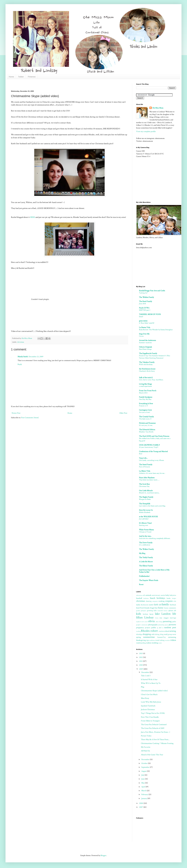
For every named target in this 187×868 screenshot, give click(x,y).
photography (153, 625)
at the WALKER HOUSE (148, 517)
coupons (169, 601)
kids (139, 614)
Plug (143, 687)
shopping (147, 634)
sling (162, 634)
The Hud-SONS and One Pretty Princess (154, 436)
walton (149, 643)
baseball (139, 598)
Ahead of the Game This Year (152, 755)
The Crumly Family (146, 417)
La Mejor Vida (145, 471)
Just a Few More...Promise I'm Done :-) (155, 732)
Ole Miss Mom (158, 108)
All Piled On (145, 751)
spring (138, 637)
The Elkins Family (146, 566)
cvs (175, 601)
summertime (149, 637)
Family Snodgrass (146, 397)
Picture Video (146, 736)
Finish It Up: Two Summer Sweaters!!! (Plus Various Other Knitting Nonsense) (155, 357)
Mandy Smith (23, 357)
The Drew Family (146, 543)
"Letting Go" (143, 293)
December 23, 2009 (36, 357)
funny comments (170, 608)
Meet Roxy (145, 698)
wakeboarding (141, 643)
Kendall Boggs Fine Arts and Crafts (152, 291)
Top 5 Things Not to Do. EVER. (153, 713)
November (146, 759)
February (145, 794)
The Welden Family (146, 297)
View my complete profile (146, 131)
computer (155, 601)
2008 (141, 803)
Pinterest (32, 77)
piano (167, 625)
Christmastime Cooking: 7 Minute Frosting (157, 743)
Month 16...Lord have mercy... (149, 493)
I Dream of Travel (145, 532)
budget (174, 598)
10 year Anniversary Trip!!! (149, 447)
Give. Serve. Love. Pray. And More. (151, 380)
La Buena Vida (145, 327)
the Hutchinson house (147, 369)
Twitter (21, 77)
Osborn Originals (145, 347)
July (143, 775)
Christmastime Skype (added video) (154, 691)
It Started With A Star (149, 680)
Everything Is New (146, 404)
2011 (141, 661)
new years (144, 622)
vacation (167, 640)
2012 (141, 657)
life (174, 614)
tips (148, 640)
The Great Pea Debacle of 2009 (153, 728)
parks (174, 622)
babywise (173, 595)
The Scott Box (144, 484)
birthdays (161, 598)
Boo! (141, 454)
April (143, 787)
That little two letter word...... (149, 480)
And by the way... (145, 536)
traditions (152, 640)
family (165, 604)
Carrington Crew (145, 410)
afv (144, 595)
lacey (151, 614)
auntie (163, 595)
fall (160, 605)
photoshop (161, 625)
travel (157, 640)
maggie (166, 618)
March (144, 791)
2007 (141, 807)
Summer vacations (145, 343)
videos (173, 640)
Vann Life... (143, 458)
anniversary (156, 595)
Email (141, 317)
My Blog (142, 553)
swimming (172, 637)
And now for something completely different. (155, 538)
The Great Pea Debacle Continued (154, 725)
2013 (141, 653)
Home (11, 77)
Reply (20, 364)
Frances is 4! (143, 406)
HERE (33, 217)
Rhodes (145, 631)
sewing (173, 631)
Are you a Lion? (145, 412)
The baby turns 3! (145, 419)
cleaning (149, 601)
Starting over (144, 525)
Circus (141, 336)
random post (170, 627)
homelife (160, 611)
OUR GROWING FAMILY (149, 445)
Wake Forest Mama (146, 530)
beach (153, 598)
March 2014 (143, 393)
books (169, 598)
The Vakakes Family (147, 362)
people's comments (142, 625)
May (143, 783)
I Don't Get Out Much (149, 695)
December (145, 672)
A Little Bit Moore (146, 562)
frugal (152, 608)
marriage (173, 618)
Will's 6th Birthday (146, 364)
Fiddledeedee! (144, 576)
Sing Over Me (144, 334)
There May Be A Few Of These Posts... (155, 740)
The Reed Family (145, 301)
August (144, 771)
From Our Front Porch (148, 391)
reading (138, 631)
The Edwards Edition (147, 430)
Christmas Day (144, 486)
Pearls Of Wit (144, 308)
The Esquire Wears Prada (149, 580)
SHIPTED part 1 (145, 310)
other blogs (159, 622)
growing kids (152, 611)
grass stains (143, 321)
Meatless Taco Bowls (146, 432)
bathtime (146, 598)
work (160, 643)
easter (151, 605)
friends (147, 608)
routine (161, 631)
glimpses (144, 611)
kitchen (145, 614)
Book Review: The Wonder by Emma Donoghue (156, 330)
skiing (157, 634)
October (145, 763)
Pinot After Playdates (147, 478)
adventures (139, 595)
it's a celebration (145, 545)
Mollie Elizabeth (145, 512)
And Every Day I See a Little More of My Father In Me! (154, 571)
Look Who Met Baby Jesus (151, 702)
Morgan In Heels (145, 499)
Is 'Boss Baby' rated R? (147, 323)
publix (154, 628)
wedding (155, 643)
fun (156, 608)
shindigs (139, 634)
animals (148, 595)
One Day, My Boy (145, 399)
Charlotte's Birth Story (147, 371)
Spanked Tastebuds (148, 706)
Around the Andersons (147, 340)
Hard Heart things (145, 349)
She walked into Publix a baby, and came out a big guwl (155, 440)
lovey (157, 618)
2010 (141, 665)
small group (168, 634)
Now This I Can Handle (150, 717)
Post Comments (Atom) (30, 418)
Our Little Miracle (146, 491)
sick (153, 634)
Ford (142, 608)
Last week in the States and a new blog (152, 506)
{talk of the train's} (146, 378)
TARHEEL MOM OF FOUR (150, 314)
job (175, 611)
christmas (21, 342)
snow (174, 634)
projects (148, 628)
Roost (141, 584)
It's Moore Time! (145, 523)
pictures (172, 625)
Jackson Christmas (148, 710)
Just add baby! (144, 519)
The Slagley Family (146, 497)
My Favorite (146, 747)
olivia (151, 621)
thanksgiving (141, 640)
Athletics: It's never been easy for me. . (152, 473)
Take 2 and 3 (146, 676)
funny (161, 608)
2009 (141, 669)
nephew (139, 622)
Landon (166, 614)
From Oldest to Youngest (150, 721)
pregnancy (140, 628)
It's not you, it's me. (146, 425)
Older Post (123, 413)
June (143, 779)
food (138, 608)
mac (161, 618)
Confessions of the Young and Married (153, 451)
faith (156, 605)
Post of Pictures (145, 467)
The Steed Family (146, 465)
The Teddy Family (146, 558)
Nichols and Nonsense (147, 423)
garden (138, 611)
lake (157, 614)
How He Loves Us (146, 510)
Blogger (103, 855)
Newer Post (16, 413)
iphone (171, 611)
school (167, 631)
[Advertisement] (153, 179)
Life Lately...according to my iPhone (151, 460)
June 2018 (142, 304)
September (146, 767)
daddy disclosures (142, 605)
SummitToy (161, 637)
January (144, 798)
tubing (162, 640)
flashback (173, 605)
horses (166, 611)
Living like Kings (145, 384)
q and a (160, 628)
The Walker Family (146, 549)
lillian (139, 617)
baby (167, 595)
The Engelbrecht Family (148, 353)
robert (154, 631)
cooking (161, 601)
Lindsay (149, 617)
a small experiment (145, 386)
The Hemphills (145, 504)
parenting (167, 621)
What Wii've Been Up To (151, 683)
